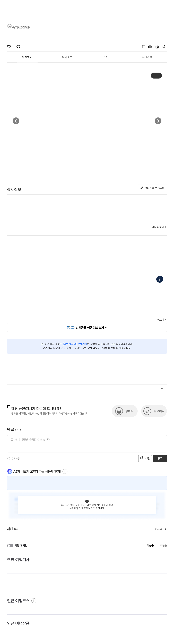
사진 (145, 458)
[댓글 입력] (87, 444)
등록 (160, 458)
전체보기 (161, 529)
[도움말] (9, 459)
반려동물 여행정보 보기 (90, 328)
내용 (158, 227)
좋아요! (130, 411)
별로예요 (159, 411)
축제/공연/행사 (22, 27)
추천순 (163, 546)
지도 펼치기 (160, 279)
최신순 (150, 546)
